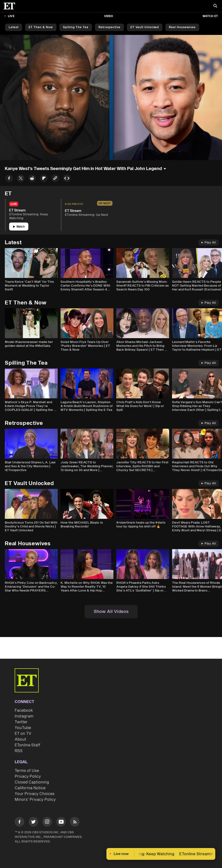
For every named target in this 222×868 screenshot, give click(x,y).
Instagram (24, 716)
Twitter (21, 722)
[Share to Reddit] (32, 179)
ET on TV (23, 734)
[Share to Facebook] (9, 179)
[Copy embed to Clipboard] (67, 179)
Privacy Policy (28, 776)
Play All (209, 243)
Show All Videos (111, 612)
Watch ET (210, 16)
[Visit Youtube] (61, 823)
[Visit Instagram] (47, 823)
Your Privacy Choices (35, 794)
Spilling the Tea (76, 27)
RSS (19, 751)
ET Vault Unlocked (145, 27)
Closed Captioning (32, 782)
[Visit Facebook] (19, 823)
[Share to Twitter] (21, 179)
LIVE (11, 16)
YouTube (23, 728)
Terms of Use (27, 771)
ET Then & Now (41, 27)
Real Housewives (182, 27)
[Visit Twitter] (33, 823)
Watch (19, 227)
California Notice (30, 788)
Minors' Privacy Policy (35, 800)
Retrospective (109, 27)
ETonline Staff (28, 745)
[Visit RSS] (75, 823)
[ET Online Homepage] (11, 6)
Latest (14, 27)
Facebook (24, 710)
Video (109, 16)
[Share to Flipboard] (44, 179)
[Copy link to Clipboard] (55, 179)
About (20, 739)
